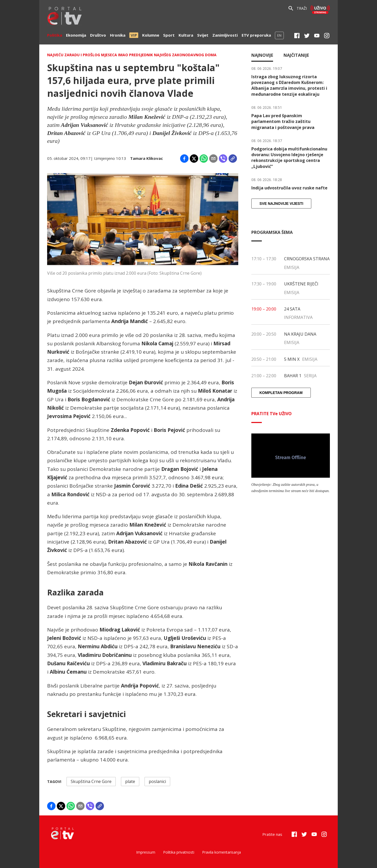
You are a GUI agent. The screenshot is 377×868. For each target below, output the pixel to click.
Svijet (203, 35)
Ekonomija (76, 35)
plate (130, 781)
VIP (134, 35)
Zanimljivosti (225, 35)
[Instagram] (327, 36)
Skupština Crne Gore (91, 781)
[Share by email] (213, 159)
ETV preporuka (256, 35)
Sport (169, 35)
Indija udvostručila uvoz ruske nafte (289, 188)
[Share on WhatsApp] (204, 159)
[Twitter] (307, 36)
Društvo (98, 35)
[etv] (65, 17)
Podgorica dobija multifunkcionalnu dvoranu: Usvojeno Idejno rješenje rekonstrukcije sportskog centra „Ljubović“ (289, 158)
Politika (55, 35)
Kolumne (151, 35)
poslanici (157, 781)
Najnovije (262, 55)
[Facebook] (297, 36)
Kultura (186, 35)
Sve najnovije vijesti (281, 204)
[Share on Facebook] (184, 159)
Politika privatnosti (179, 852)
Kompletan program (281, 393)
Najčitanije (296, 55)
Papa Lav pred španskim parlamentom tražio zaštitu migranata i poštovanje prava (283, 122)
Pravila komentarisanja (221, 852)
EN (279, 35)
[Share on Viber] (223, 159)
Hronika (118, 35)
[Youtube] (317, 36)
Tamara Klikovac (146, 158)
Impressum (146, 852)
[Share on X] (194, 159)
